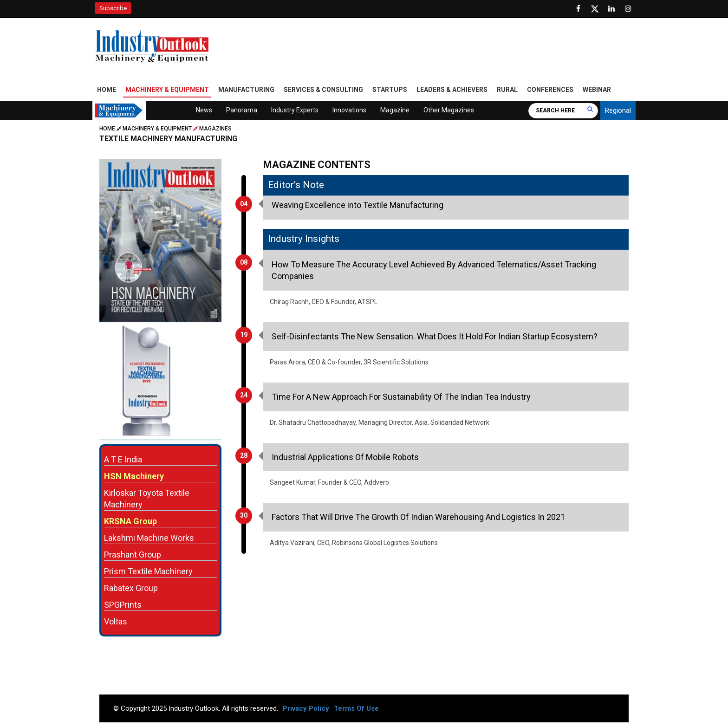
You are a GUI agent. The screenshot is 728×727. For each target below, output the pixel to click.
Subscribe (113, 8)
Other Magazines (449, 110)
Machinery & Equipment (167, 90)
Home (107, 90)
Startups (390, 90)
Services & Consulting (323, 90)
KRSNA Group (130, 521)
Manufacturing (246, 90)
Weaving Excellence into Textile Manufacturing (357, 205)
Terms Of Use (356, 708)
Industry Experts (295, 110)
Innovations (349, 110)
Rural (507, 90)
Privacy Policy (306, 708)
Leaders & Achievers (452, 90)
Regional (618, 110)
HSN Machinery (134, 476)
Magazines (215, 129)
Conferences (550, 90)
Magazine (395, 110)
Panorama (242, 110)
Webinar (597, 90)
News (204, 110)
